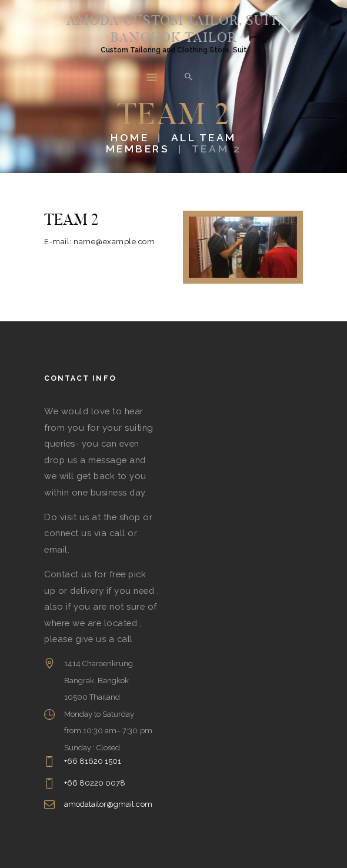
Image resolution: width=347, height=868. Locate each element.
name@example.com (114, 242)
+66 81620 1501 (93, 761)
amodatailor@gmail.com (108, 804)
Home (130, 137)
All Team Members (171, 143)
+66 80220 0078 (95, 783)
